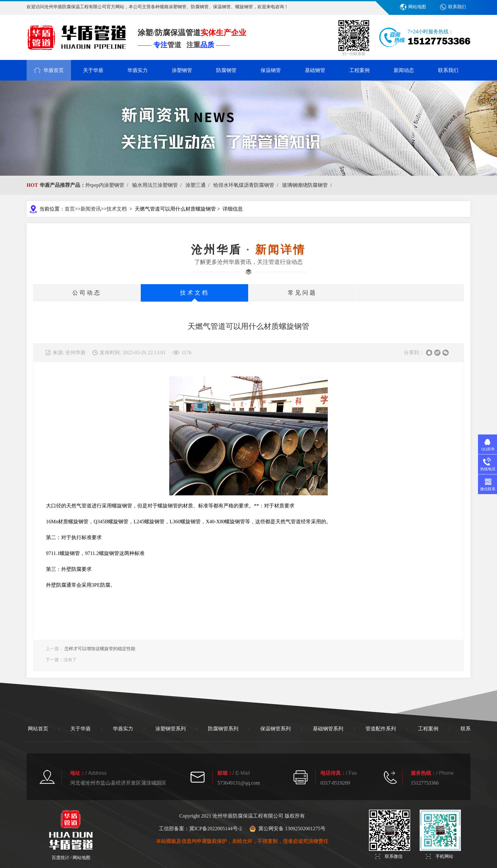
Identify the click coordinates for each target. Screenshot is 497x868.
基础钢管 (315, 70)
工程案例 (359, 70)
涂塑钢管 (182, 70)
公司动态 (87, 293)
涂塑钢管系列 (171, 729)
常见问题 (302, 293)
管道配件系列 (381, 729)
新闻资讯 (91, 209)
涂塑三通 (199, 185)
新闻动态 (404, 70)
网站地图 (417, 7)
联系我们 (457, 7)
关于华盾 (93, 70)
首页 (70, 209)
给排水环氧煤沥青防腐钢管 (247, 185)
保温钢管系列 (275, 729)
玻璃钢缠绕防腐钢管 (308, 185)
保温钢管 (271, 70)
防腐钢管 (226, 70)
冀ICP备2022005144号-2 (216, 829)
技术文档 (117, 209)
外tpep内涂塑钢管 (108, 185)
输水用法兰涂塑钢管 (158, 185)
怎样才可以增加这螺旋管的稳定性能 (100, 649)
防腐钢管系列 (223, 729)
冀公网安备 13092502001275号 (287, 829)
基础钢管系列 (328, 729)
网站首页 (38, 729)
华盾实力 (138, 70)
